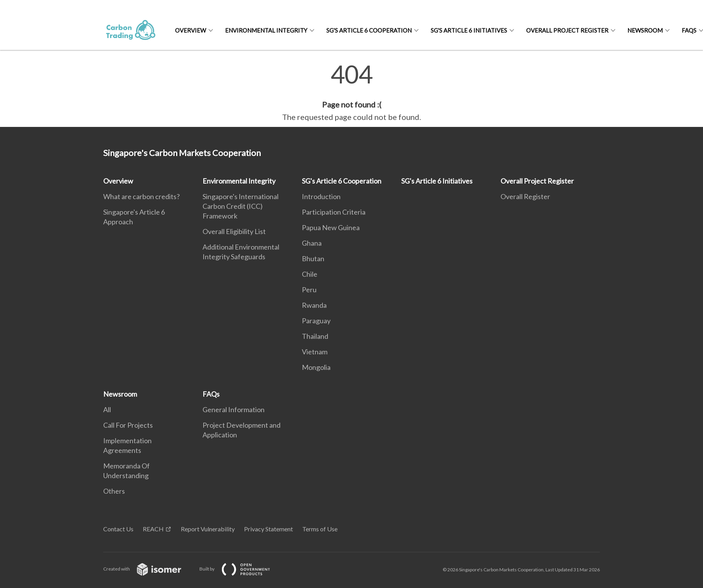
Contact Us (118, 529)
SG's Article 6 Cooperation (369, 30)
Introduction (321, 196)
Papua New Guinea (331, 227)
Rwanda (314, 305)
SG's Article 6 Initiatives (469, 30)
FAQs (211, 394)
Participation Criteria (334, 212)
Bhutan (313, 258)
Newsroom (645, 30)
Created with (148, 569)
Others (114, 491)
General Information (234, 409)
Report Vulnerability (208, 529)
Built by (241, 569)
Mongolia (316, 367)
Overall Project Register (567, 30)
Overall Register (525, 196)
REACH (153, 529)
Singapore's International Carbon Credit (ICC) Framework (241, 206)
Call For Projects (128, 425)
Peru (309, 290)
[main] (351, 92)
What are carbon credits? (141, 196)
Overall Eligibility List (234, 231)
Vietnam (315, 352)
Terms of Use (320, 529)
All (107, 409)
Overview (190, 30)
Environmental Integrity (266, 30)
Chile (310, 274)
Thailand (315, 336)
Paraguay (316, 321)
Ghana (312, 243)
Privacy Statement (268, 529)
